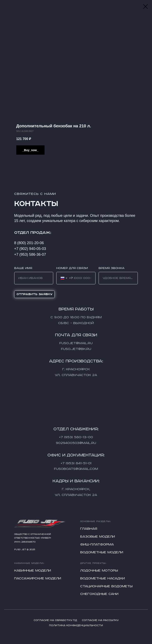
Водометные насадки (103, 578)
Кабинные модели (33, 571)
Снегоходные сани (99, 594)
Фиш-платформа (97, 545)
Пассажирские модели (38, 578)
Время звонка (112, 268)
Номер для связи (72, 268)
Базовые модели (98, 537)
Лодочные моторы (99, 571)
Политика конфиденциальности (76, 625)
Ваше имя (23, 268)
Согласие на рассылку (100, 620)
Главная (89, 529)
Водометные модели (102, 552)
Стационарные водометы (106, 586)
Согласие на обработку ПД (55, 620)
